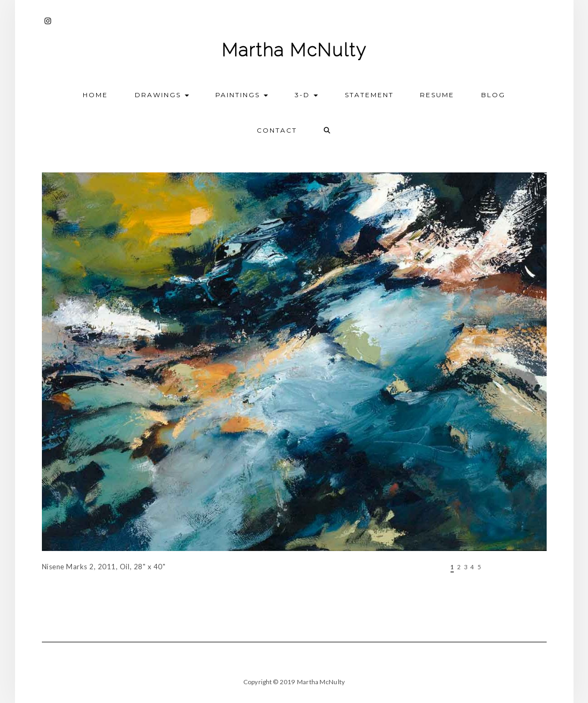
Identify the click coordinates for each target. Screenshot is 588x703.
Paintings (242, 95)
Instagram (49, 26)
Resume (437, 95)
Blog (493, 95)
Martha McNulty (294, 50)
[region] (294, 388)
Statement (369, 95)
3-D (306, 95)
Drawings (162, 95)
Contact (277, 130)
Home (95, 95)
